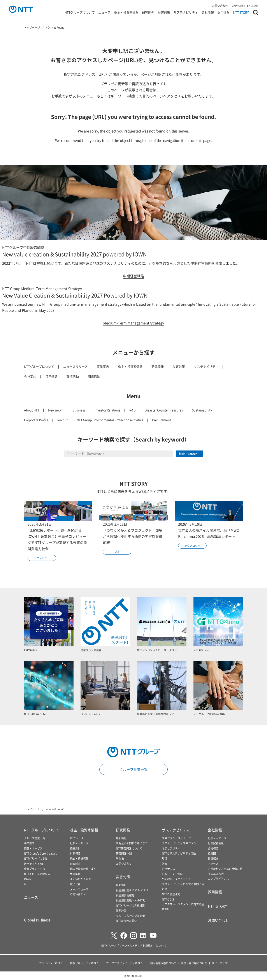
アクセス (213, 864)
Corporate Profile (36, 420)
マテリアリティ (171, 848)
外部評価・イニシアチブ (176, 879)
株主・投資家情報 (126, 14)
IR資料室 (75, 864)
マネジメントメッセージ (176, 838)
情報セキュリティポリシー (86, 963)
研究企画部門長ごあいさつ (132, 843)
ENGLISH (253, 6)
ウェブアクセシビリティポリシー (126, 963)
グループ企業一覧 (133, 769)
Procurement (162, 420)
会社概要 (213, 848)
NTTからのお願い (126, 921)
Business (79, 410)
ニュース (104, 14)
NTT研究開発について (129, 848)
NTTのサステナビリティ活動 (179, 853)
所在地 (120, 858)
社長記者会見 (216, 843)
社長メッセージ (79, 843)
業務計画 (121, 911)
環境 (165, 858)
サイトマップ (220, 963)
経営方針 (75, 848)
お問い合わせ (220, 6)
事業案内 (103, 366)
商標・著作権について (194, 963)
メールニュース (79, 889)
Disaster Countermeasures (164, 410)
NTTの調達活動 (171, 894)
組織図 (212, 853)
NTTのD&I (168, 899)
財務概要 (75, 853)
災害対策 (164, 14)
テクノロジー (42, 558)
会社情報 (208, 14)
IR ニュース (77, 838)
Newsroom (56, 410)
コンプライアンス (218, 879)
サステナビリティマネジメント (180, 843)
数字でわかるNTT (34, 864)
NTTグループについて (80, 14)
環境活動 (73, 377)
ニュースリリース (76, 366)
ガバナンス (169, 869)
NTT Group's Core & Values (40, 853)
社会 (165, 864)
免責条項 (75, 874)
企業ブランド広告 (35, 869)
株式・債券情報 (79, 858)
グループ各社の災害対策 (130, 916)
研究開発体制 (124, 853)
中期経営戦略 (133, 276)
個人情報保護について (163, 963)
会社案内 (30, 377)
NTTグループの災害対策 (130, 905)
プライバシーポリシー (52, 963)
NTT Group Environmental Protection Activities (110, 420)
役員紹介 (213, 858)
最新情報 (121, 838)
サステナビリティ (186, 14)
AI (25, 884)
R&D (133, 410)
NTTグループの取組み (37, 874)
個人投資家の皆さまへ (83, 869)
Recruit (62, 420)
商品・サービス (33, 848)
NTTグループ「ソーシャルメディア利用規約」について (134, 946)
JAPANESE (239, 6)
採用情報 (223, 14)
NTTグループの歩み (36, 858)
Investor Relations (107, 410)
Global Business (37, 920)
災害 (117, 552)
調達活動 (94, 377)
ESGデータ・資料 (172, 874)
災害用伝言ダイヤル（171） (133, 890)
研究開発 (148, 14)
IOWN (28, 879)
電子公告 (75, 884)
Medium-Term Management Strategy (134, 323)
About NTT (32, 410)
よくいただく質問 (81, 879)
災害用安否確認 (125, 895)
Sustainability (202, 410)
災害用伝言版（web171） (131, 900)
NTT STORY (241, 14)
